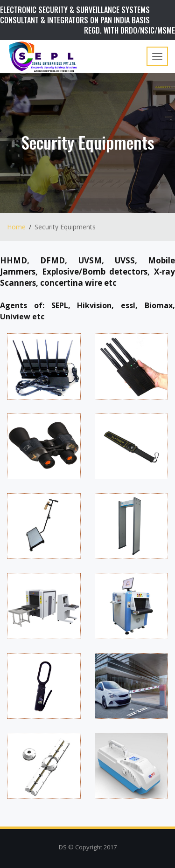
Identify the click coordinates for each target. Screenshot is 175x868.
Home (16, 227)
